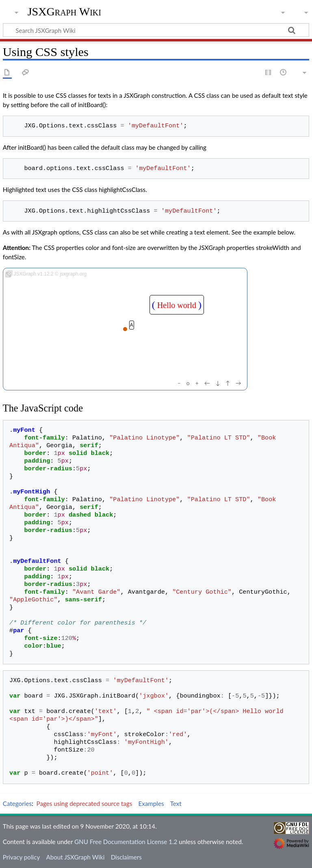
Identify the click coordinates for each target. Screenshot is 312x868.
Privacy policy (21, 857)
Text (176, 803)
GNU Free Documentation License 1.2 (126, 842)
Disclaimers (126, 857)
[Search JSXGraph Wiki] (156, 30)
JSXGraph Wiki (64, 12)
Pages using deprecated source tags (84, 803)
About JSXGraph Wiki (75, 857)
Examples (151, 803)
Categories (17, 803)
